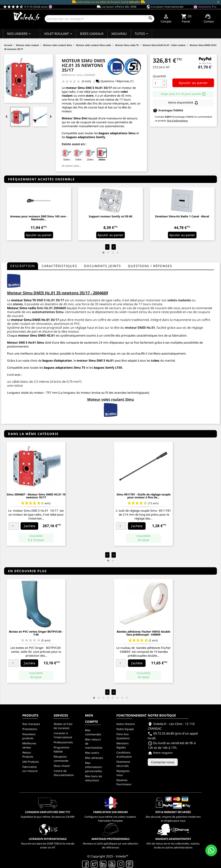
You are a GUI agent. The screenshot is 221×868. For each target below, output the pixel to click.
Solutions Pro (205, 7)
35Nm (102, 155)
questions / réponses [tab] (150, 266)
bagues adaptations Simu (117, 133)
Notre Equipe (125, 729)
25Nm (90, 155)
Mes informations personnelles (94, 767)
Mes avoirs (92, 753)
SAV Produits (31, 762)
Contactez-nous (163, 762)
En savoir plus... (72, 166)
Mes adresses (94, 758)
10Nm (78, 155)
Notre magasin (160, 753)
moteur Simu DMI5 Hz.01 (30, 320)
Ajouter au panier (193, 83)
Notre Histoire (126, 724)
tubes (155, 360)
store (90, 95)
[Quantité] (158, 83)
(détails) (134, 2)
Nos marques (31, 724)
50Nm (67, 155)
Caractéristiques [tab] (59, 266)
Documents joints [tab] (103, 266)
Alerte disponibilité (183, 103)
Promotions (30, 729)
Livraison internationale (165, 7)
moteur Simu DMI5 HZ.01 (36, 335)
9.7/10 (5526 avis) (28, 7)
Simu (40, 342)
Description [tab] (23, 266)
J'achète (30, 526)
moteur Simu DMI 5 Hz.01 (84, 88)
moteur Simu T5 (24, 300)
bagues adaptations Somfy (86, 137)
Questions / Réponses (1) (114, 81)
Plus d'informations (177, 121)
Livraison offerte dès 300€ (117, 7)
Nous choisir (62, 766)
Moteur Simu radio (22, 308)
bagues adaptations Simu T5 (65, 367)
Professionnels (63, 742)
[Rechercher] (100, 19)
